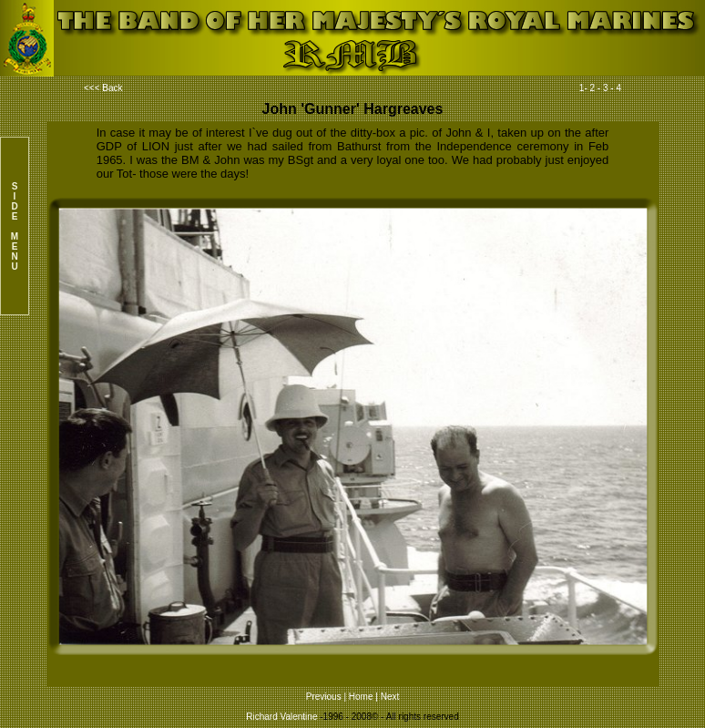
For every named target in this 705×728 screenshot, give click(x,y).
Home (361, 697)
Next (390, 697)
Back (112, 88)
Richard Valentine (281, 717)
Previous (324, 697)
